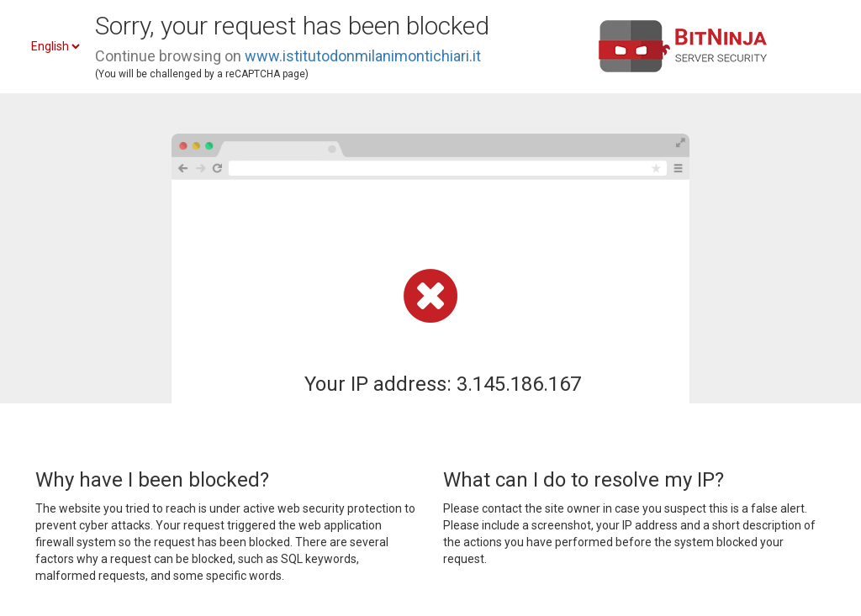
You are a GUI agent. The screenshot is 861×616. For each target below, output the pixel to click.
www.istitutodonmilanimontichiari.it (363, 56)
